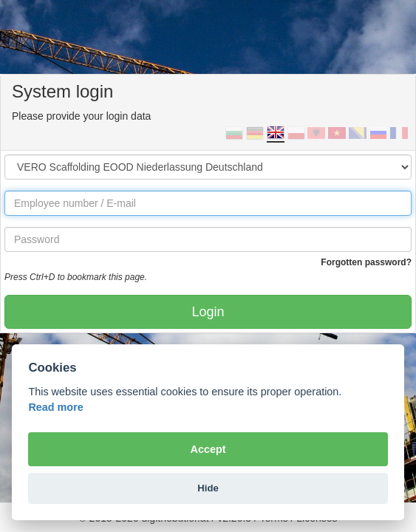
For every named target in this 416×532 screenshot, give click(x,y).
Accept (208, 449)
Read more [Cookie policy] (55, 407)
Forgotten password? (366, 262)
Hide (208, 488)
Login (208, 312)
